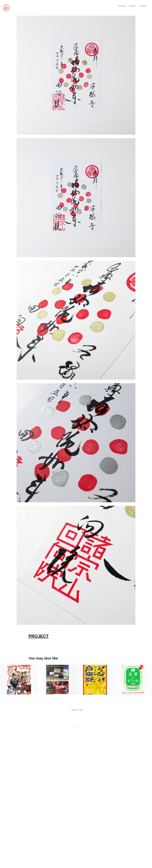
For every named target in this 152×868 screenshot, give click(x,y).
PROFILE (133, 6)
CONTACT (143, 6)
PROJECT (122, 6)
